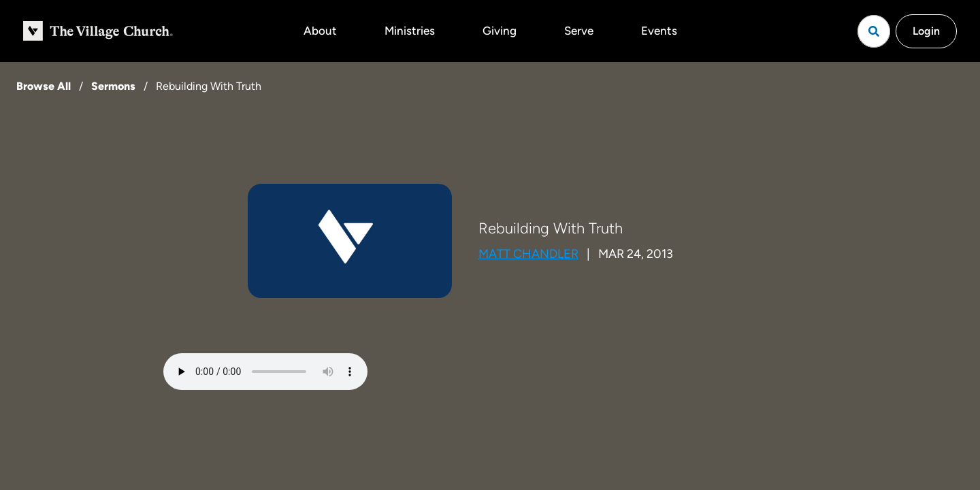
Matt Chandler (528, 254)
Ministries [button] (410, 31)
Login (926, 31)
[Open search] (874, 31)
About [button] (320, 31)
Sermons (113, 86)
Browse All (44, 86)
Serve (579, 31)
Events (659, 31)
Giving (500, 31)
